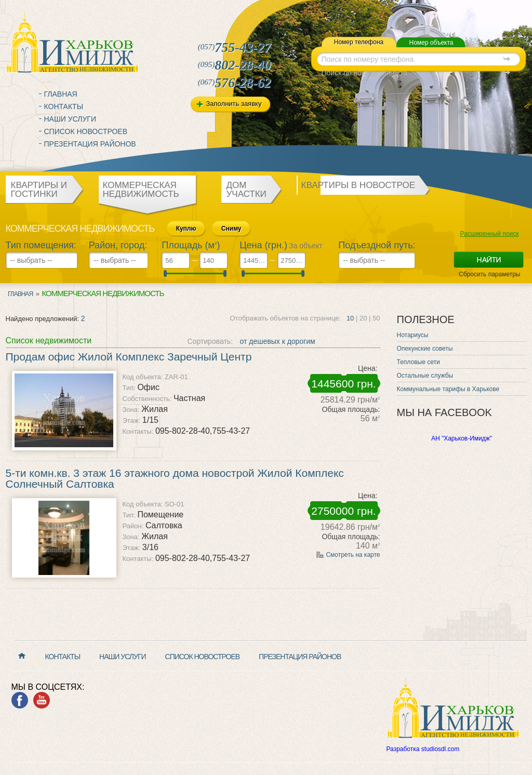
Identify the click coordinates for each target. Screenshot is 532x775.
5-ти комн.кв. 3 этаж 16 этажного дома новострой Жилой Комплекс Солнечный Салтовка (175, 478)
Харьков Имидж (72, 42)
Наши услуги (70, 119)
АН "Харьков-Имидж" (462, 438)
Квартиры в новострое (358, 185)
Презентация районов (90, 144)
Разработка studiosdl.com (423, 749)
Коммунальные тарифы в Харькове (448, 389)
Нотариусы (413, 335)
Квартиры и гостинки (39, 190)
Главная (61, 94)
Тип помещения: (41, 245)
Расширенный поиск (490, 234)
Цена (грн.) (263, 245)
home (296, 12)
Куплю (186, 229)
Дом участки (247, 190)
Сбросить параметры (490, 274)
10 (350, 318)
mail (307, 12)
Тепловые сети (418, 362)
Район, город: (118, 245)
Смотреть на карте (353, 555)
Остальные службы (425, 376)
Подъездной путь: (377, 245)
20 (363, 318)
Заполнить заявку (234, 104)
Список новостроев (86, 131)
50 (376, 318)
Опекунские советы (425, 349)
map (318, 12)
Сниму (231, 229)
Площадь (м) (191, 245)
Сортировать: (210, 341)
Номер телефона (359, 42)
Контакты (64, 106)
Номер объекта (431, 43)
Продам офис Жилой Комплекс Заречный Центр (129, 357)
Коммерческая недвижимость (141, 190)
